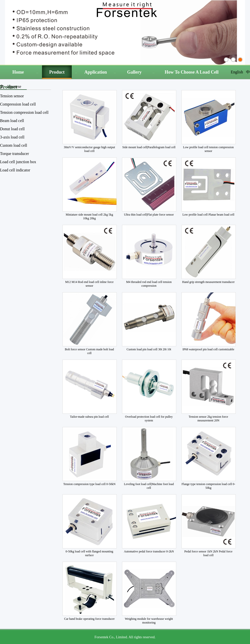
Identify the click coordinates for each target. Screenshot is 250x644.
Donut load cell (12, 129)
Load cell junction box (18, 162)
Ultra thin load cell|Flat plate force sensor (149, 215)
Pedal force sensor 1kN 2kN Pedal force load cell (208, 553)
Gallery (134, 72)
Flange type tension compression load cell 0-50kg (208, 486)
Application (95, 72)
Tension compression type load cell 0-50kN (89, 484)
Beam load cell (12, 121)
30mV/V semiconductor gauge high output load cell (89, 149)
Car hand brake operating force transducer (89, 619)
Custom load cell (13, 145)
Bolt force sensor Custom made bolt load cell (89, 351)
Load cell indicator (15, 170)
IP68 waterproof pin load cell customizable (208, 349)
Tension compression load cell (24, 112)
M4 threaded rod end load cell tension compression (149, 284)
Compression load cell (18, 104)
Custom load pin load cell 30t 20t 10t (149, 349)
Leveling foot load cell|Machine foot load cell (149, 486)
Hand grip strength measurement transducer (208, 282)
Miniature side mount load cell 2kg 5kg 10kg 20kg (89, 216)
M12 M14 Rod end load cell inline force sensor (89, 284)
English (237, 72)
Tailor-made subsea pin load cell (89, 417)
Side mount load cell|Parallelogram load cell (149, 147)
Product (57, 72)
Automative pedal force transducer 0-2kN (149, 551)
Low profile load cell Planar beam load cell (208, 215)
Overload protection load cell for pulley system (149, 419)
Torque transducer (14, 154)
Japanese (14, 86)
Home (18, 72)
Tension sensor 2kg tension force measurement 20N (208, 419)
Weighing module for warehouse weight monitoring (149, 621)
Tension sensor (12, 96)
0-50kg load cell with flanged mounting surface (89, 553)
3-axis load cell (12, 137)
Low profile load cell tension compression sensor (208, 149)
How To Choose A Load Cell (192, 72)
